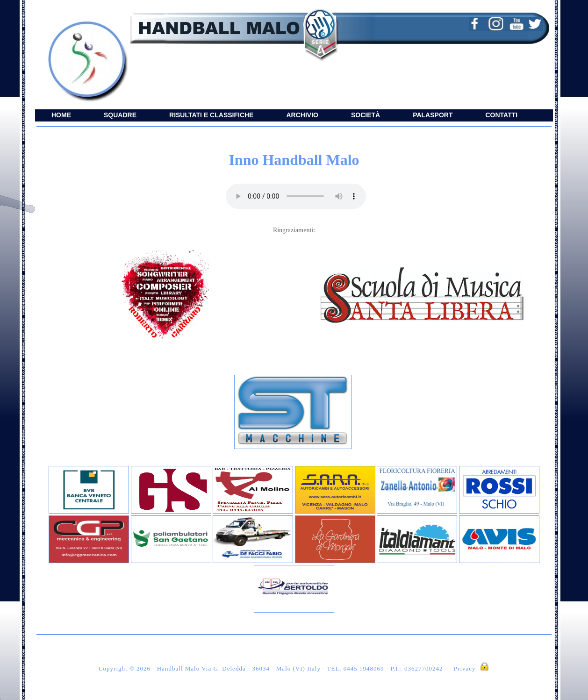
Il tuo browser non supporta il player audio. (296, 196)
